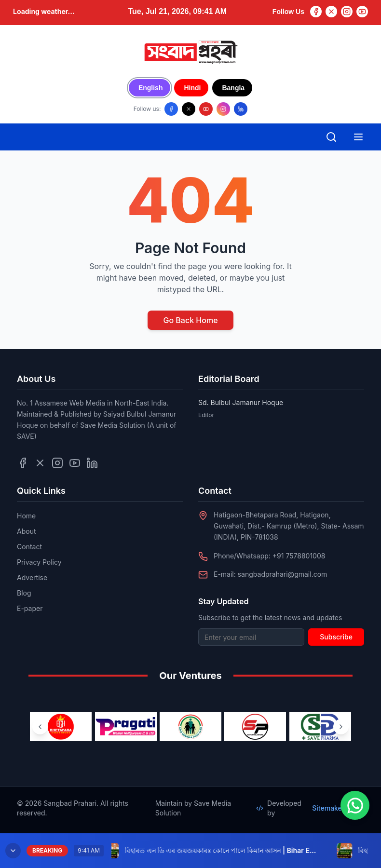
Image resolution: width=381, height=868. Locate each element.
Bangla (233, 88)
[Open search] (331, 137)
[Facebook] (316, 12)
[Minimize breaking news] (13, 851)
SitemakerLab (338, 808)
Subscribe (336, 637)
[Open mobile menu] (358, 137)
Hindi (192, 88)
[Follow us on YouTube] (206, 109)
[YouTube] (362, 12)
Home (26, 516)
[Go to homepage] (190, 52)
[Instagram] (347, 12)
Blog (24, 593)
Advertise (32, 577)
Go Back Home (190, 320)
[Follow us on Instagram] (223, 109)
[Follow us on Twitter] (40, 463)
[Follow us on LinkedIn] (241, 109)
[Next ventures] (341, 727)
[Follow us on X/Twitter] (189, 109)
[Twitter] (331, 12)
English (151, 88)
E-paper (30, 608)
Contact (29, 547)
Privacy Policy (39, 562)
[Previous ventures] (40, 727)
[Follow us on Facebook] (171, 109)
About (26, 531)
